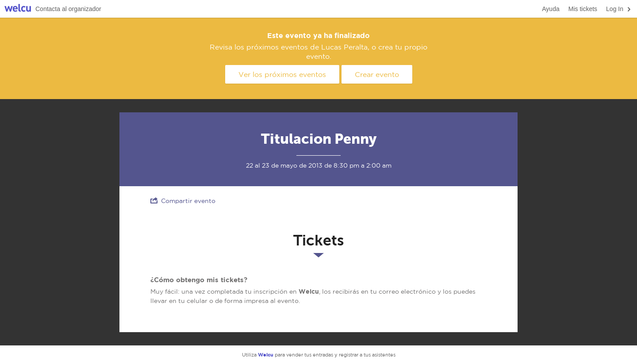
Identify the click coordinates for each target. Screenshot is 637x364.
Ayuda (551, 9)
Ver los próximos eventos (282, 74)
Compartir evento (183, 201)
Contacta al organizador (68, 9)
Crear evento (377, 74)
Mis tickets (583, 9)
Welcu (18, 9)
